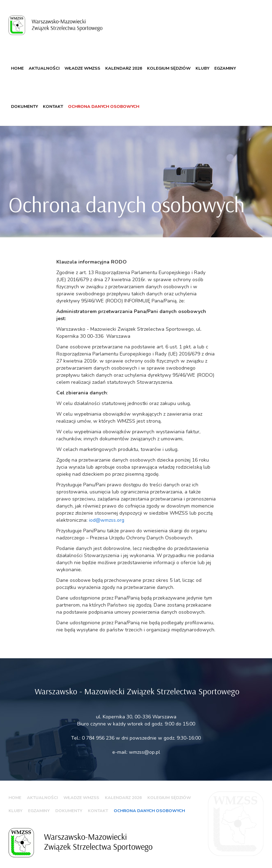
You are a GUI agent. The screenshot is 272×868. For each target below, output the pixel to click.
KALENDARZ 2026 (124, 68)
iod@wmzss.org (107, 520)
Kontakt (53, 106)
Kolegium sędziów (169, 68)
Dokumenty (24, 106)
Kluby (202, 68)
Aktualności (44, 68)
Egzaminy (225, 68)
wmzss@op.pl (144, 752)
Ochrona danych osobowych (104, 106)
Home (17, 68)
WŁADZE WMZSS (82, 68)
